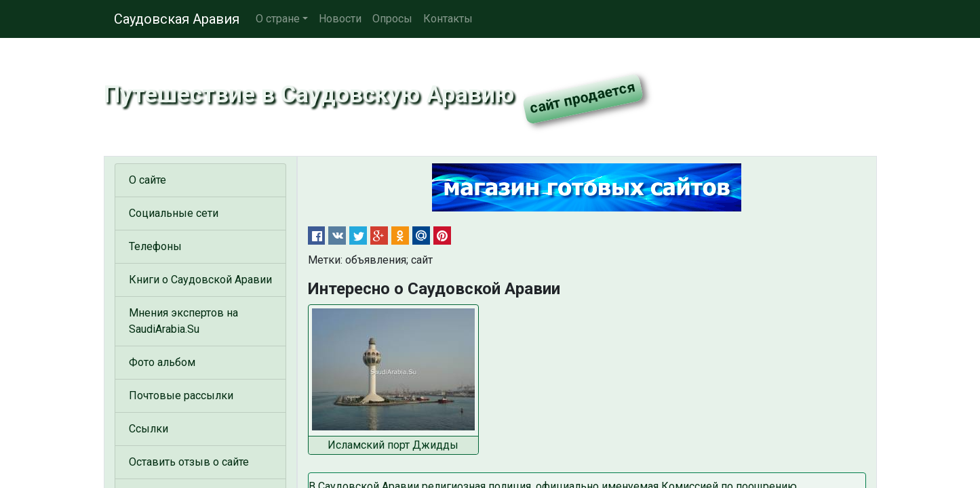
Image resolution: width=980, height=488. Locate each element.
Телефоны (155, 246)
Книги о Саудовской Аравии (200, 280)
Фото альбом (162, 362)
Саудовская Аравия (177, 19)
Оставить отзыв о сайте (189, 462)
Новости (340, 19)
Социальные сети (174, 213)
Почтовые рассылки (181, 395)
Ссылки (149, 429)
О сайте (148, 180)
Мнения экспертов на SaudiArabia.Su (183, 321)
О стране (278, 19)
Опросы (392, 19)
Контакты (448, 19)
